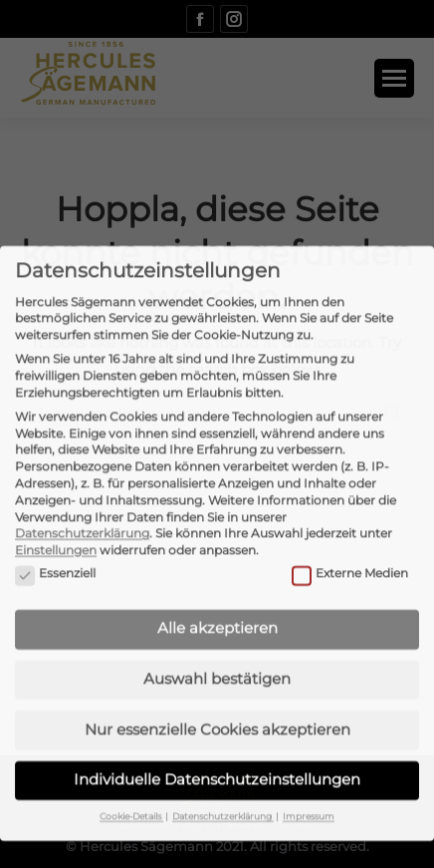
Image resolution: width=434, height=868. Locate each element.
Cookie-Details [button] (131, 776)
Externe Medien (350, 533)
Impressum (309, 776)
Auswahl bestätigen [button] (217, 638)
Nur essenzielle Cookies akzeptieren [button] (217, 688)
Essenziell (55, 533)
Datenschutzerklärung (82, 493)
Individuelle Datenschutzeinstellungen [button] (217, 739)
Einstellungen (56, 510)
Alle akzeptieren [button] (217, 587)
